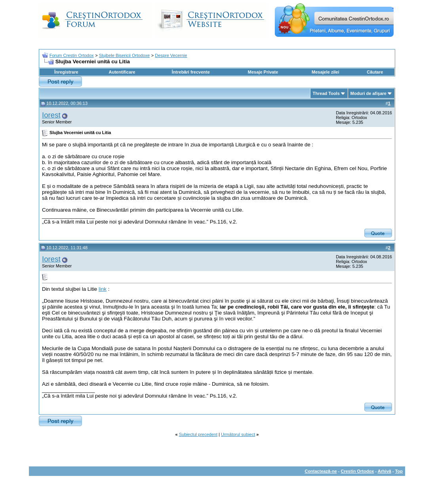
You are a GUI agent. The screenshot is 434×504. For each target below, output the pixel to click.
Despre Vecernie (171, 55)
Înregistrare (66, 72)
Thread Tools (326, 93)
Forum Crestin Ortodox (72, 55)
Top (399, 471)
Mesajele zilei (325, 72)
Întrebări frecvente (191, 72)
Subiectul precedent (198, 434)
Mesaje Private (263, 72)
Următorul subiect (238, 434)
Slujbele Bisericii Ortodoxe (124, 55)
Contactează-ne (321, 471)
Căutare (375, 72)
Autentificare (122, 72)
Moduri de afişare (368, 93)
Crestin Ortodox (358, 471)
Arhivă (385, 471)
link (103, 289)
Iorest (51, 115)
